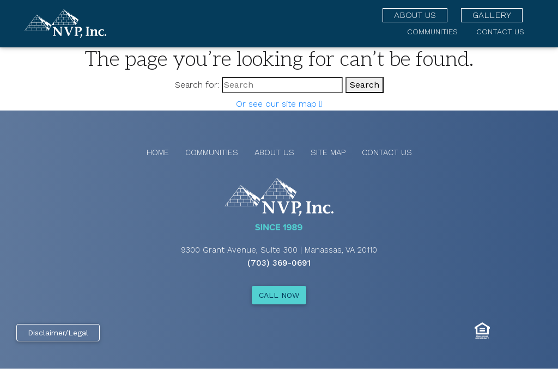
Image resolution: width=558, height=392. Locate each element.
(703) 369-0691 (279, 263)
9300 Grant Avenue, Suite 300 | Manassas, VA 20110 (279, 250)
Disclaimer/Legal (58, 333)
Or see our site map (279, 104)
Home (158, 152)
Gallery (492, 15)
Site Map (328, 152)
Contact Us (500, 32)
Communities (432, 32)
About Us (415, 15)
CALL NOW (279, 295)
